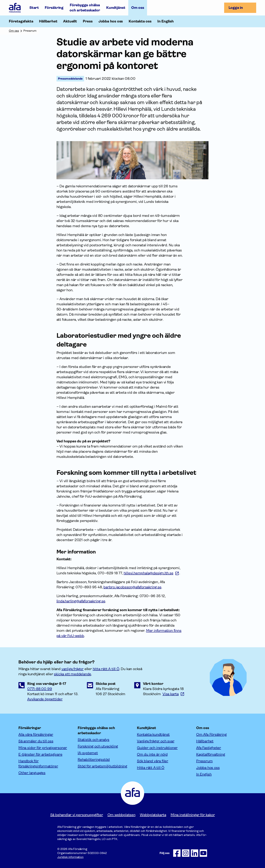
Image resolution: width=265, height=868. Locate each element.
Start (34, 8)
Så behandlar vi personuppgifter (77, 815)
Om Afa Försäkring (211, 735)
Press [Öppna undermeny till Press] (88, 21)
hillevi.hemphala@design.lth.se (149, 573)
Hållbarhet (205, 741)
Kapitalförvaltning (211, 754)
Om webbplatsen (121, 815)
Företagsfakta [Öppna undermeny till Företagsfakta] (21, 21)
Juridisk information (70, 857)
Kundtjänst (116, 8)
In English (166, 21)
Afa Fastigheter (209, 748)
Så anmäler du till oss (36, 741)
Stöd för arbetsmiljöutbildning (102, 766)
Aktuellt (70, 21)
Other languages (32, 773)
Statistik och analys (93, 740)
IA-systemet (88, 753)
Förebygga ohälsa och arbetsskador (85, 8)
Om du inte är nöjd (152, 754)
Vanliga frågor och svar (156, 741)
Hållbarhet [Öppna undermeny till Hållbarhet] (48, 21)
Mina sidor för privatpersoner (43, 748)
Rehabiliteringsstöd (94, 760)
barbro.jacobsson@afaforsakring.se (132, 587)
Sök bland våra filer (153, 761)
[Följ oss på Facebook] (177, 853)
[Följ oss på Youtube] (203, 853)
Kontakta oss (140, 21)
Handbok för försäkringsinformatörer (38, 764)
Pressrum (204, 761)
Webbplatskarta (153, 815)
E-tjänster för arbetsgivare (40, 754)
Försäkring (54, 8)
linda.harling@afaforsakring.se (81, 601)
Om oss (138, 8)
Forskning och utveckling (98, 746)
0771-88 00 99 (40, 689)
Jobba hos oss (111, 21)
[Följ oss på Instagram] (186, 853)
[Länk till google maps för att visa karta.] (174, 694)
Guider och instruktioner (157, 748)
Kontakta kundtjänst (153, 735)
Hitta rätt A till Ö (151, 768)
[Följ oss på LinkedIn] (195, 853)
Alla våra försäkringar (36, 735)
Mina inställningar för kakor (193, 815)
